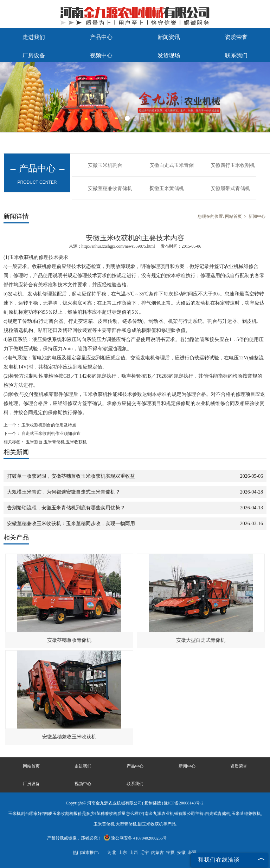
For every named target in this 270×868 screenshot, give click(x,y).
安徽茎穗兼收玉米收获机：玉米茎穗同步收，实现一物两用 (71, 524)
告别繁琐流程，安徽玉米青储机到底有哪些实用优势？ (66, 508)
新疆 (192, 853)
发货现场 (169, 55)
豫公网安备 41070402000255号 (135, 838)
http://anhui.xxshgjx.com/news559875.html (118, 246)
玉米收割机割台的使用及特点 (48, 425)
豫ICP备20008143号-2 (184, 803)
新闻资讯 (169, 37)
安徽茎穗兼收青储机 (110, 188)
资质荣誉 (236, 37)
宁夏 (171, 853)
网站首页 (233, 216)
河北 (112, 853)
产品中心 (101, 37)
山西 (134, 853)
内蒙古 (157, 853)
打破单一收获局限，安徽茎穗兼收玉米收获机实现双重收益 (71, 476)
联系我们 (236, 55)
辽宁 (144, 853)
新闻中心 (257, 216)
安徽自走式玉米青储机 (172, 170)
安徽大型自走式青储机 (201, 640)
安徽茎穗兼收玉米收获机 (69, 737)
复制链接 (153, 803)
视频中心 (101, 55)
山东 (123, 853)
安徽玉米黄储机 (167, 188)
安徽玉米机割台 (105, 165)
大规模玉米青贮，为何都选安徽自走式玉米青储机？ (64, 492)
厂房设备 (34, 55)
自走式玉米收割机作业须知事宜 (50, 433)
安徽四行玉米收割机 (233, 165)
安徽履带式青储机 (230, 188)
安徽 (181, 853)
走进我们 (34, 37)
